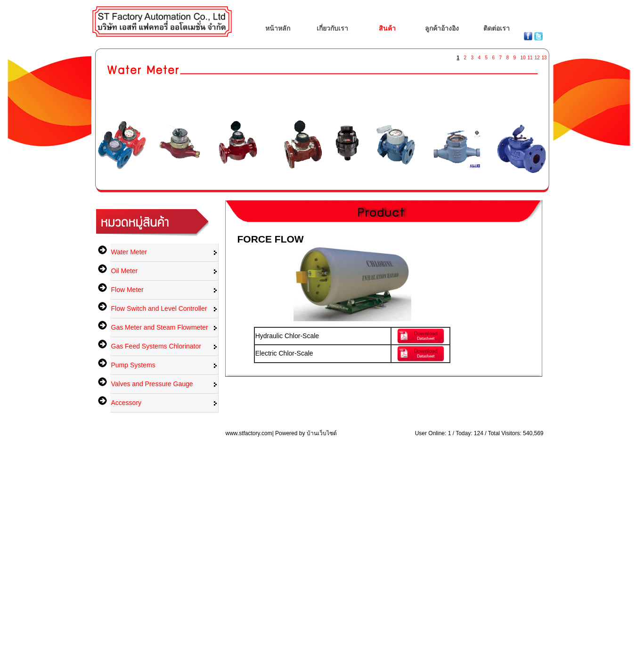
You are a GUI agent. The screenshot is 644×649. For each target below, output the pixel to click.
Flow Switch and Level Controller (159, 308)
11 (530, 56)
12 (537, 56)
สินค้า (387, 28)
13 (544, 56)
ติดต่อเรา (497, 28)
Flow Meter (127, 290)
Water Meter (129, 252)
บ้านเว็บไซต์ (322, 433)
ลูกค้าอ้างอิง (442, 28)
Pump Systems (133, 365)
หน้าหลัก (278, 28)
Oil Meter (125, 271)
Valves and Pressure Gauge (152, 384)
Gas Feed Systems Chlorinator (156, 346)
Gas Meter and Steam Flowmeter (160, 327)
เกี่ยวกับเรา (332, 28)
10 (523, 56)
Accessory (126, 403)
